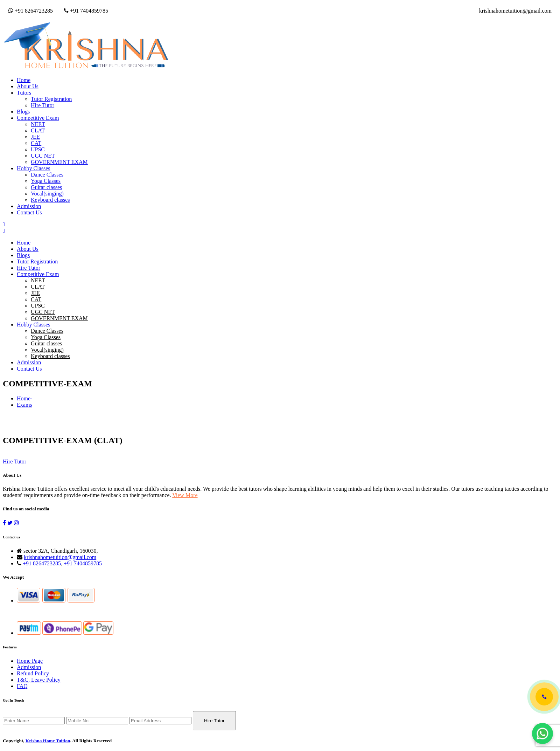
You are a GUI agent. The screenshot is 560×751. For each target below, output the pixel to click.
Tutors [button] (24, 93)
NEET (38, 124)
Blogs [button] (23, 112)
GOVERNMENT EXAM (59, 162)
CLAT (38, 130)
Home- (24, 398)
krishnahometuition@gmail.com (515, 11)
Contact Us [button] (29, 212)
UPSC (38, 149)
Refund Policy (33, 673)
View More (185, 495)
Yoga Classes (46, 181)
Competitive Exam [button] (38, 118)
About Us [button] (28, 86)
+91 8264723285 (31, 11)
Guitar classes (46, 187)
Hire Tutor (43, 105)
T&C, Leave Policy (39, 680)
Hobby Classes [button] (34, 168)
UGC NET (43, 156)
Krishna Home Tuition (48, 741)
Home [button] (24, 80)
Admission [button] (29, 206)
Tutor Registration (51, 99)
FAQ (22, 686)
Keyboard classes (50, 200)
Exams (24, 405)
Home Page (30, 661)
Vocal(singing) (47, 194)
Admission (29, 667)
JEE (35, 137)
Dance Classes (47, 175)
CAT (36, 143)
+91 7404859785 (86, 11)
